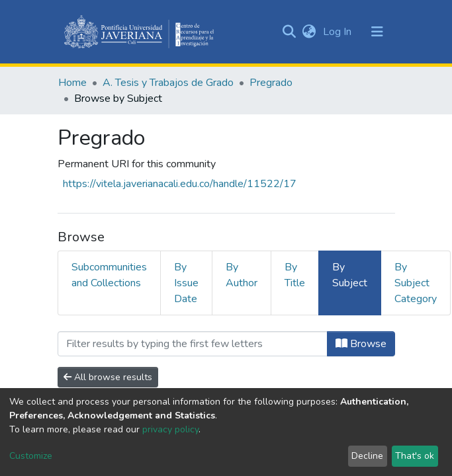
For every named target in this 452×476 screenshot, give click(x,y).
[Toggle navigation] (377, 32)
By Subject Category (416, 283)
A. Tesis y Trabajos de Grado (168, 83)
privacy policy (170, 429)
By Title (295, 275)
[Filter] (193, 344)
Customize (31, 456)
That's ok (415, 456)
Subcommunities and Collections (109, 275)
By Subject (350, 275)
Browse (361, 344)
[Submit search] (290, 32)
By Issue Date (186, 283)
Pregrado (271, 83)
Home (72, 83)
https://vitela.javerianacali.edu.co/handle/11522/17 (180, 184)
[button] (309, 32)
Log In (339, 32)
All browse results (108, 377)
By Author (242, 275)
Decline (367, 456)
